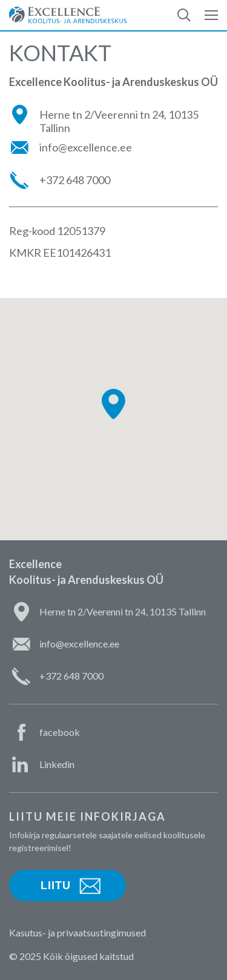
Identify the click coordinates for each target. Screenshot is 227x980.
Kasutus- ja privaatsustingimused (77, 932)
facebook (60, 732)
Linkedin (57, 764)
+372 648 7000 (75, 180)
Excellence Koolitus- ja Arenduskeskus (68, 15)
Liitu (56, 886)
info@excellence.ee (86, 147)
